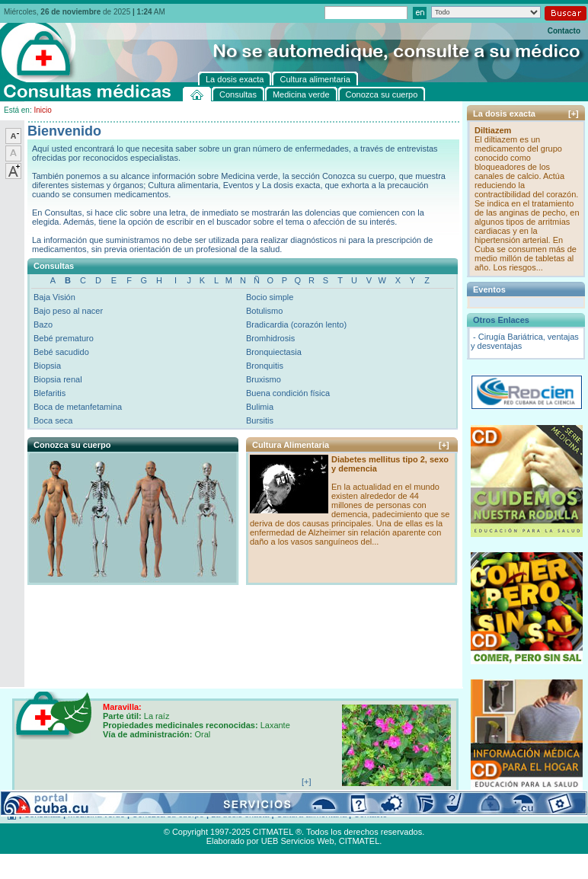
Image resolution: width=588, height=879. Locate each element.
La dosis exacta (240, 814)
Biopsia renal (58, 379)
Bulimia (260, 407)
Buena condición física (288, 393)
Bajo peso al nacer (68, 311)
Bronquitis (265, 366)
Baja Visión (54, 297)
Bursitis (260, 420)
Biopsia (47, 366)
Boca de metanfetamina (78, 407)
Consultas (42, 814)
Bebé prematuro (64, 338)
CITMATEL (360, 841)
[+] (444, 445)
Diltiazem (493, 130)
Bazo (43, 324)
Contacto (564, 31)
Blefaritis (50, 393)
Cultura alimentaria (312, 814)
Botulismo (264, 311)
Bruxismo (264, 379)
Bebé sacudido (61, 352)
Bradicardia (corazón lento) (296, 324)
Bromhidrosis (270, 338)
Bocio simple (270, 297)
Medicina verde (96, 814)
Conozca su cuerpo (168, 814)
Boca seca (53, 420)
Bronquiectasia (274, 352)
